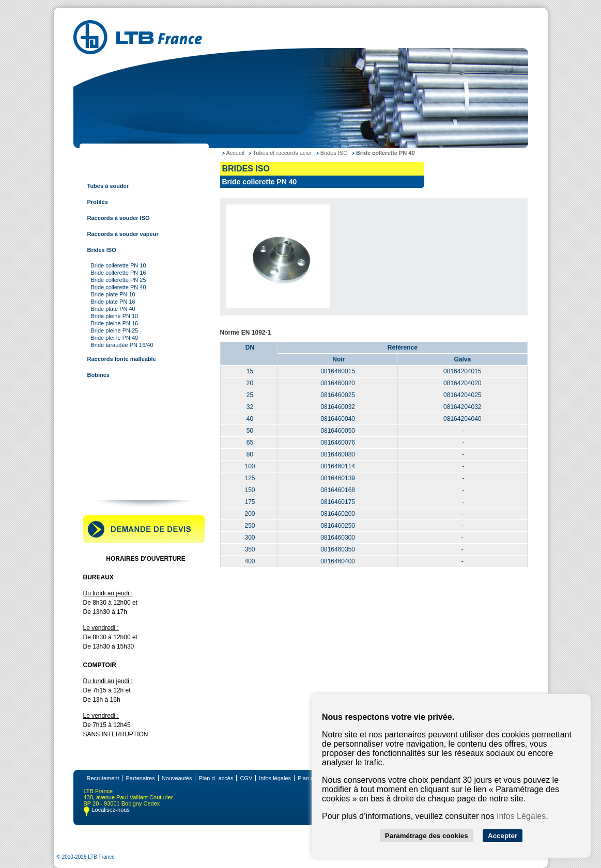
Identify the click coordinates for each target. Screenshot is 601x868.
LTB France (101, 154)
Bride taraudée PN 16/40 (122, 345)
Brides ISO (102, 250)
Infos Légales (521, 816)
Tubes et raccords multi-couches (130, 439)
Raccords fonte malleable (122, 359)
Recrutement (103, 778)
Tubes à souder (108, 186)
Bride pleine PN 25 (115, 330)
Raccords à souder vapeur (123, 234)
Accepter (503, 836)
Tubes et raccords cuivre (119, 391)
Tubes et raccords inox (117, 407)
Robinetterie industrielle (118, 471)
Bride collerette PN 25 (119, 280)
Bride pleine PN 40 (115, 338)
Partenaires (140, 778)
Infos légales (275, 778)
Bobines (98, 375)
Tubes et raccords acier (118, 170)
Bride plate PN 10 (113, 294)
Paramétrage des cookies (427, 836)
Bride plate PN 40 (113, 309)
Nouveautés (177, 778)
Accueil (235, 153)
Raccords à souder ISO (119, 218)
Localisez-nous (111, 810)
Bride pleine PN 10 (115, 316)
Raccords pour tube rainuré (123, 455)
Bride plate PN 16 (113, 302)
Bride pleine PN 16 (115, 323)
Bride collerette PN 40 (119, 287)
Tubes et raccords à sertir (120, 423)
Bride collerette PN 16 (119, 273)
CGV (246, 778)
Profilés (98, 202)
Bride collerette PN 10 (119, 265)
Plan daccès (216, 778)
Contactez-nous (107, 487)
